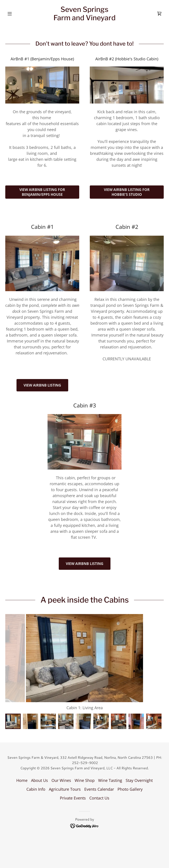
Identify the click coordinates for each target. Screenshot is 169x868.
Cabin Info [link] (36, 780)
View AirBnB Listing (85, 564)
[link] (84, 19)
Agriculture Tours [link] (65, 780)
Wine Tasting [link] (110, 772)
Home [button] (22, 772)
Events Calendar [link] (99, 780)
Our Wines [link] (61, 772)
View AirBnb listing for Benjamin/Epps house (42, 192)
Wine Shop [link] (85, 772)
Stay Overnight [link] (139, 772)
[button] (17, 14)
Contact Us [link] (99, 789)
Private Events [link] (73, 789)
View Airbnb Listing (42, 385)
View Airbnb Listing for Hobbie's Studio (127, 192)
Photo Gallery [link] (130, 780)
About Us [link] (39, 772)
